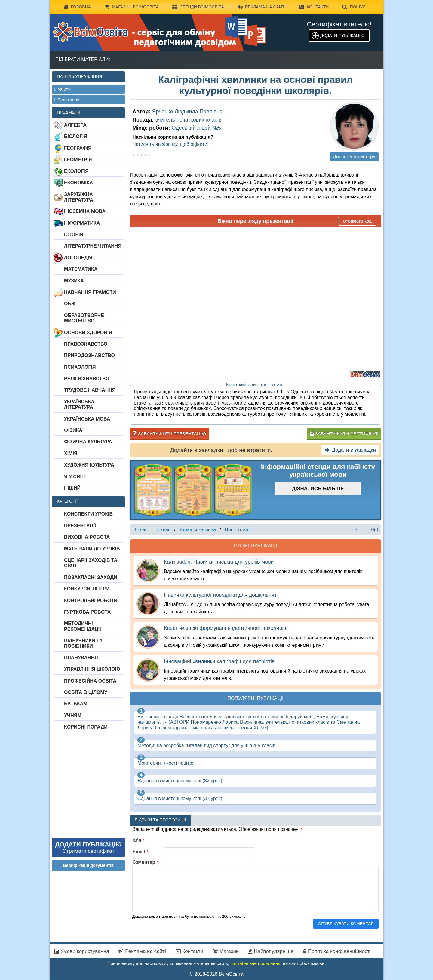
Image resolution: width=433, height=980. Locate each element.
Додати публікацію (342, 35)
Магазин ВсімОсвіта (132, 7)
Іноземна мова (85, 211)
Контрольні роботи (91, 601)
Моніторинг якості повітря (166, 763)
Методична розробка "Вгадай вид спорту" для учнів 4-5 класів (206, 746)
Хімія (71, 453)
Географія (78, 148)
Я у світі (75, 477)
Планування (81, 658)
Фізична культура (88, 442)
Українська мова (87, 419)
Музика (74, 281)
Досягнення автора (354, 157)
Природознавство (89, 355)
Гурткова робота (87, 612)
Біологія (76, 136)
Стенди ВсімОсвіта (198, 7)
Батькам (76, 704)
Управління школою (92, 669)
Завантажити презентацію (169, 434)
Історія (74, 234)
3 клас (141, 530)
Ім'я (138, 840)
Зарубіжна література (79, 197)
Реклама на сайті (262, 7)
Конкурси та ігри (87, 589)
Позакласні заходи (91, 577)
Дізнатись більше (318, 489)
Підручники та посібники (83, 643)
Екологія (76, 171)
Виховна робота (87, 537)
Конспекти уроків (88, 514)
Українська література (79, 404)
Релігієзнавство (87, 379)
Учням (73, 715)
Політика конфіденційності (337, 951)
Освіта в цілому (86, 692)
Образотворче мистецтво (84, 318)
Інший (72, 488)
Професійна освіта (90, 681)
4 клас (163, 530)
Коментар (145, 862)
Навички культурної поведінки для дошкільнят (220, 595)
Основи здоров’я (88, 333)
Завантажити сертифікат (344, 434)
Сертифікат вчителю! (339, 24)
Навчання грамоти (90, 292)
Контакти (314, 7)
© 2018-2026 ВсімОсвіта (217, 974)
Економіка (78, 183)
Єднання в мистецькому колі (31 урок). (181, 798)
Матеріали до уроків (92, 549)
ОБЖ (70, 304)
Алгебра (75, 125)
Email (140, 852)
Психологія (80, 367)
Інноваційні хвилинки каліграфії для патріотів (219, 661)
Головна (77, 7)
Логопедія (78, 258)
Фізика (73, 430)
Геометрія (78, 160)
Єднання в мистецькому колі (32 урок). (181, 781)
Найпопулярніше (271, 951)
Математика (81, 269)
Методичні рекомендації (83, 626)
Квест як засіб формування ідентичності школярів (225, 628)
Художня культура (89, 465)
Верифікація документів (89, 865)
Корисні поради (86, 727)
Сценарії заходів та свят (91, 563)
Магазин (226, 951)
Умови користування (82, 951)
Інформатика (82, 223)
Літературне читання (93, 246)
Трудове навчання (90, 390)
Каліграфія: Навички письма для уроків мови (219, 562)
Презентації (80, 526)
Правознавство (86, 344)
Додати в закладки (350, 450)
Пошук (354, 7)
